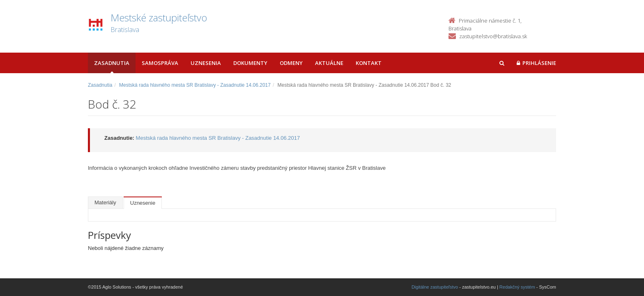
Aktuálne (329, 63)
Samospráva (160, 63)
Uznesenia (206, 63)
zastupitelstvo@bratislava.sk (493, 36)
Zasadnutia (112, 63)
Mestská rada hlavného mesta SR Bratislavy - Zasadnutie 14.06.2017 (195, 85)
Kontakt (369, 63)
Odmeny (291, 63)
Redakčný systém (517, 287)
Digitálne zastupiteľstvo (435, 287)
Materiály (105, 202)
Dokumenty (250, 63)
